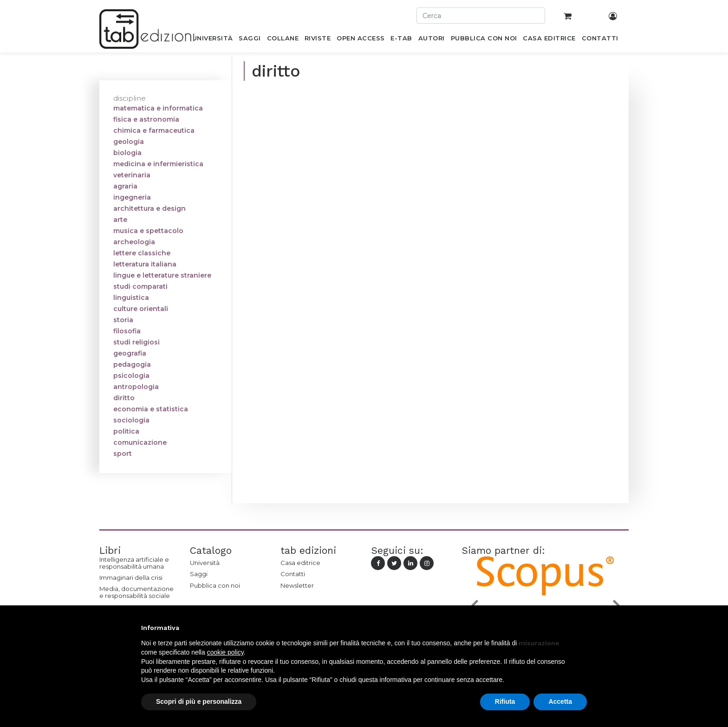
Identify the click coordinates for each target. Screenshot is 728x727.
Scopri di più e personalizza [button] (199, 701)
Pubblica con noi (215, 585)
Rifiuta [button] (505, 701)
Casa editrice (300, 563)
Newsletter (297, 585)
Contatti (293, 574)
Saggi (199, 574)
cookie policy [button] (225, 652)
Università (205, 563)
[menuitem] (212, 40)
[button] (582, 628)
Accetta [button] (560, 701)
